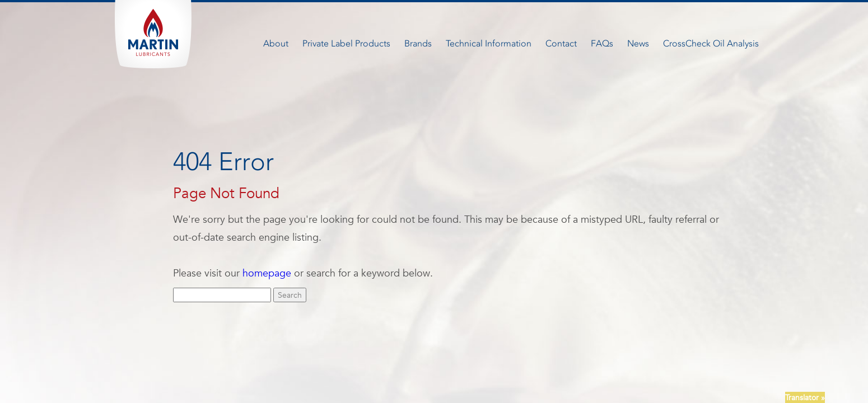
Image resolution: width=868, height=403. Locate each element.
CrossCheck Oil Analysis (711, 43)
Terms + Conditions (554, 359)
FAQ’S (426, 359)
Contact (561, 43)
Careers (393, 359)
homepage (267, 273)
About (276, 43)
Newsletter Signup (479, 359)
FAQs (602, 43)
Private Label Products (346, 43)
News (638, 43)
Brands (418, 43)
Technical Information (489, 43)
